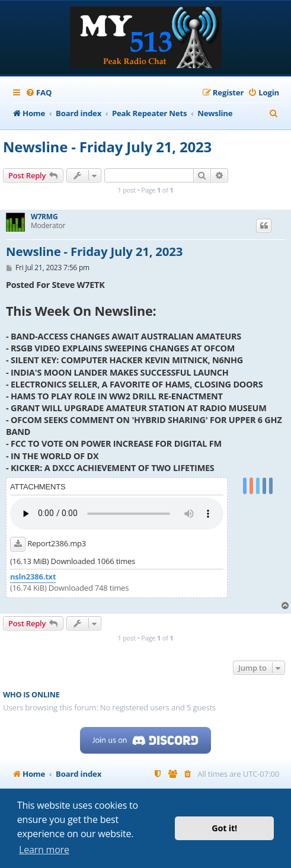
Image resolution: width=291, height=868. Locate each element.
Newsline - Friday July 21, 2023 (107, 147)
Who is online (31, 695)
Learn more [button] (44, 850)
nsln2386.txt (33, 577)
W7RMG (44, 217)
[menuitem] (39, 93)
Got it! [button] (224, 828)
